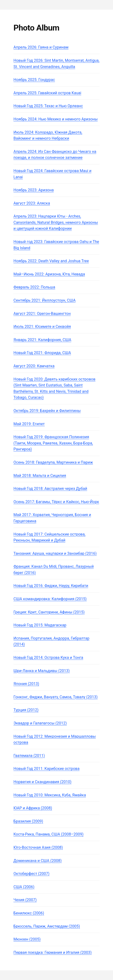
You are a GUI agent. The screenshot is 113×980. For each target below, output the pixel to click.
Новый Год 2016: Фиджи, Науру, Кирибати (51, 586)
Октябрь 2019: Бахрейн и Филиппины (47, 411)
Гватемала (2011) (29, 756)
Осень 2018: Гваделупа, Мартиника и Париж (53, 462)
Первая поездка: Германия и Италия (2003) (53, 952)
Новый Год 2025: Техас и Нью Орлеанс (48, 106)
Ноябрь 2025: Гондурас (34, 80)
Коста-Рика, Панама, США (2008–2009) (48, 834)
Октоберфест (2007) (31, 874)
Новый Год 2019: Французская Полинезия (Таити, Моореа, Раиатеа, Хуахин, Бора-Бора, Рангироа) (53, 443)
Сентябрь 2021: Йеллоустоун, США (44, 300)
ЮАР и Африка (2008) (33, 808)
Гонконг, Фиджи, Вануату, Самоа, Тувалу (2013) (56, 697)
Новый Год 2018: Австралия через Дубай (50, 489)
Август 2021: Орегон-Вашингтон (42, 314)
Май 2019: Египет (29, 424)
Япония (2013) (26, 684)
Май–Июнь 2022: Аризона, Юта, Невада (49, 274)
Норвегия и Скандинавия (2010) (42, 782)
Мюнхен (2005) (27, 939)
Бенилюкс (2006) (29, 913)
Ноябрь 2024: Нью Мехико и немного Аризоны (56, 119)
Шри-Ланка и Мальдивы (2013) (42, 671)
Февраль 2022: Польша (34, 287)
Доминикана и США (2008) (38, 861)
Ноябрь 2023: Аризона (34, 190)
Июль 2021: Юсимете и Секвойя (42, 327)
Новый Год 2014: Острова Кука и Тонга (48, 658)
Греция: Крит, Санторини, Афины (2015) (49, 612)
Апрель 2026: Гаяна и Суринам (41, 47)
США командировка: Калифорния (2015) (50, 599)
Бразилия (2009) (28, 821)
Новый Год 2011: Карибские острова (47, 769)
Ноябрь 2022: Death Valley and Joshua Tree (51, 261)
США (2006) (24, 887)
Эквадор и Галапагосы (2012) (40, 723)
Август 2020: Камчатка (34, 366)
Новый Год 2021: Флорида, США (42, 353)
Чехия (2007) (25, 900)
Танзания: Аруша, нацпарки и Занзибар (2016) (55, 553)
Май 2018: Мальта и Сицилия (40, 476)
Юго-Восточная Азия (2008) (38, 847)
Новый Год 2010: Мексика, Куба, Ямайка (50, 795)
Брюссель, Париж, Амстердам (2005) (47, 926)
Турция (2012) (26, 710)
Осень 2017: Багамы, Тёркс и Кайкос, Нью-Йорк (56, 502)
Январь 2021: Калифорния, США (42, 340)
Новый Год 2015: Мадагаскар (40, 625)
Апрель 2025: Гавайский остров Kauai (47, 93)
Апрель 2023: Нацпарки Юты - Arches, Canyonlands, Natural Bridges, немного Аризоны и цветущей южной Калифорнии (56, 222)
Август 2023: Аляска (32, 203)
